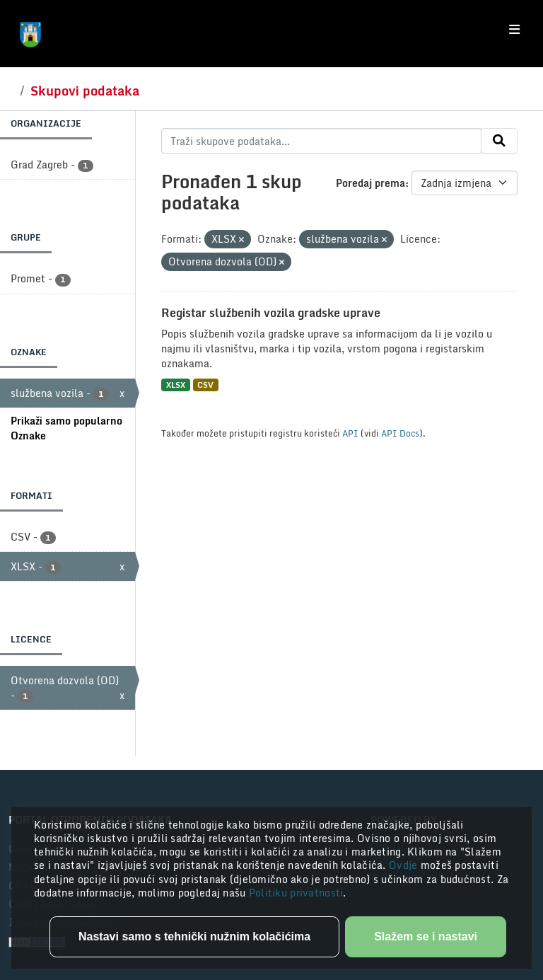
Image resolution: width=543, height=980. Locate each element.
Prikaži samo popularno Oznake (66, 428)
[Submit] (499, 141)
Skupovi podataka (85, 91)
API (350, 433)
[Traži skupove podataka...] (321, 141)
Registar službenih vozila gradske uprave (271, 313)
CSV (205, 385)
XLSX (176, 385)
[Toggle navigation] (514, 30)
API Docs (400, 433)
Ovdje (405, 865)
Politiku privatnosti (296, 893)
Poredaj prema (370, 183)
